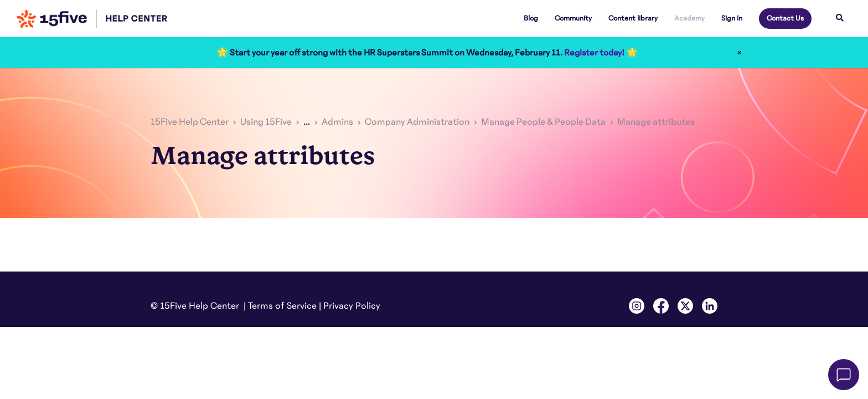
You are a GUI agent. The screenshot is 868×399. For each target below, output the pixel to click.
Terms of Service (282, 306)
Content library (633, 18)
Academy (689, 18)
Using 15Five (266, 122)
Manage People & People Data (543, 122)
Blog (531, 18)
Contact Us (785, 18)
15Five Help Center (190, 122)
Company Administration (417, 122)
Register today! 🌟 (601, 53)
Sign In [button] (732, 18)
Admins (337, 122)
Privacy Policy (352, 306)
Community (573, 18)
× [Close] (739, 53)
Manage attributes (656, 122)
